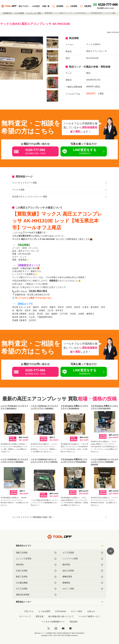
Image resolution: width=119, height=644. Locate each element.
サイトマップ (25, 616)
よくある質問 (44, 611)
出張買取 (72, 6)
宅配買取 (86, 6)
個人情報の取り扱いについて (61, 616)
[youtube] (63, 628)
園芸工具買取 (36, 577)
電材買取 (36, 565)
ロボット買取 (83, 589)
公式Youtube (60, 611)
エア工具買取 (83, 553)
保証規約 (74, 622)
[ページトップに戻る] (110, 551)
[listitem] (52, 42)
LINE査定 (36, 6)
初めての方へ (24, 6)
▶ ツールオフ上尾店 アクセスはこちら (33, 298)
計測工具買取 (36, 571)
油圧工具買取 (83, 571)
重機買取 (83, 583)
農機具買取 (83, 577)
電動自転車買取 (36, 595)
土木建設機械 (36, 583)
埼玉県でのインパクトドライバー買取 (30, 197)
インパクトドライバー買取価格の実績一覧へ (33, 517)
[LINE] (70, 628)
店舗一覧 (46, 6)
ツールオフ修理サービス (89, 616)
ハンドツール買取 (83, 559)
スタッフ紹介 (77, 611)
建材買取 (83, 565)
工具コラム (29, 611)
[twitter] (49, 628)
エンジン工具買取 (36, 559)
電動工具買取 (36, 553)
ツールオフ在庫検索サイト (53, 622)
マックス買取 (18, 190)
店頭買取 (58, 6)
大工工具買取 (36, 589)
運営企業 (40, 616)
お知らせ (91, 611)
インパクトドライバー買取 (25, 183)
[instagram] (56, 628)
